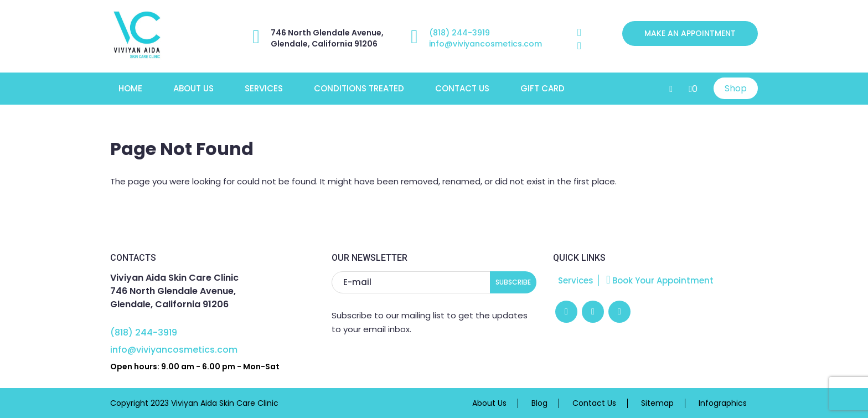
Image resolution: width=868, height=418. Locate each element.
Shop (736, 88)
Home (130, 89)
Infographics (723, 403)
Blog (539, 403)
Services (264, 89)
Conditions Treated (359, 89)
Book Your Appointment (660, 280)
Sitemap (657, 403)
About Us (193, 89)
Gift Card (542, 89)
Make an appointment (690, 33)
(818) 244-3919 (459, 33)
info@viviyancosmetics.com (485, 44)
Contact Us (462, 89)
